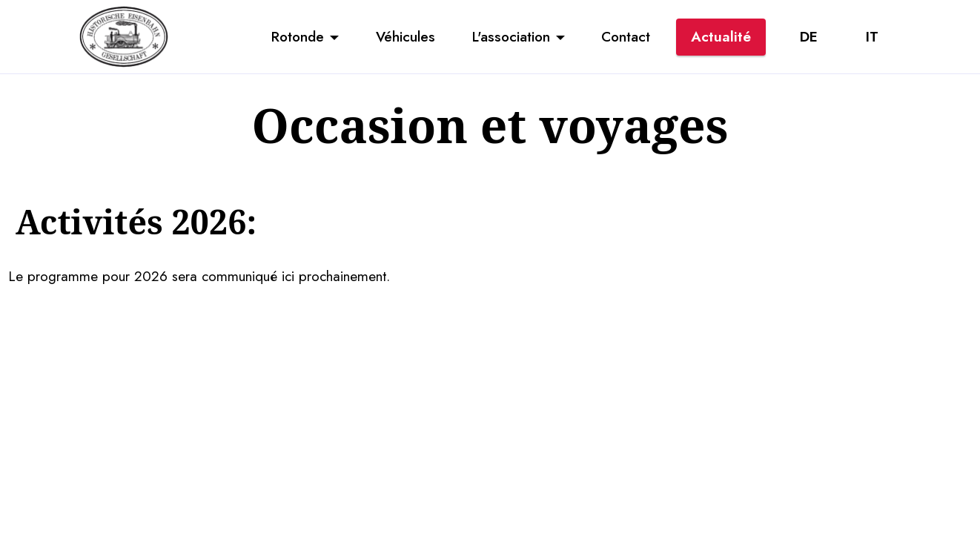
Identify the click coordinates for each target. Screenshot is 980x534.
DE (809, 36)
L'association (511, 36)
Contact (626, 36)
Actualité (721, 36)
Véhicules (405, 36)
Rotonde (298, 36)
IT (872, 36)
